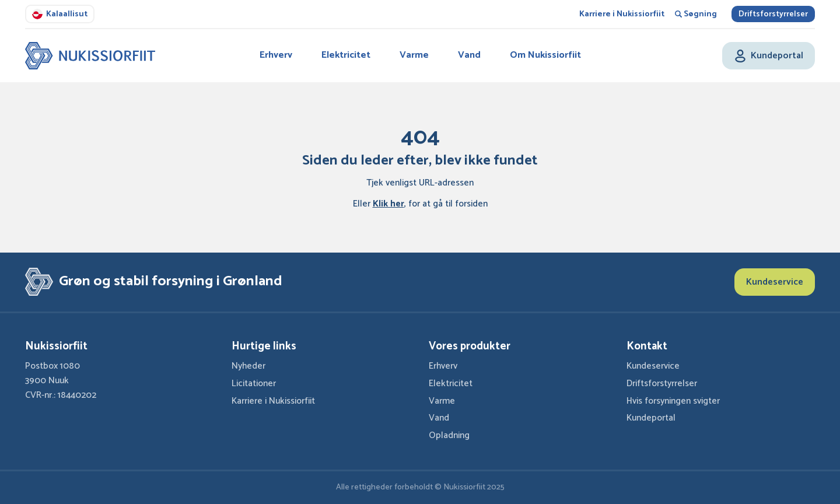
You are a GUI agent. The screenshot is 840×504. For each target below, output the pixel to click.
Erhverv (276, 55)
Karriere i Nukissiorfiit (622, 14)
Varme (414, 55)
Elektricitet (346, 55)
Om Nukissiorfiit (545, 55)
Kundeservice (775, 282)
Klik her (388, 204)
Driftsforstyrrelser (773, 14)
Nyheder (249, 366)
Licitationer (254, 384)
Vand (469, 55)
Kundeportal (651, 418)
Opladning (449, 435)
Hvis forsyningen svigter (673, 401)
